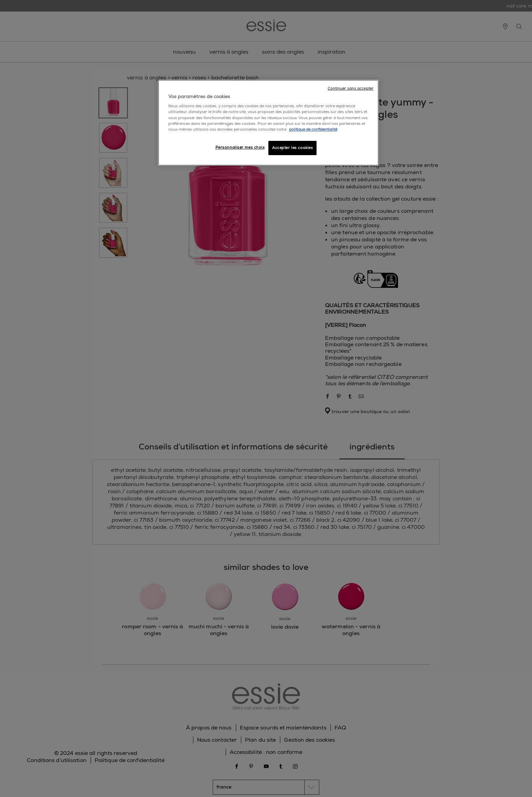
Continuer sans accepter (351, 88)
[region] (268, 123)
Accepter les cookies (292, 148)
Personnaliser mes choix (240, 147)
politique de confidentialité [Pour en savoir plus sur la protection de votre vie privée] (313, 129)
